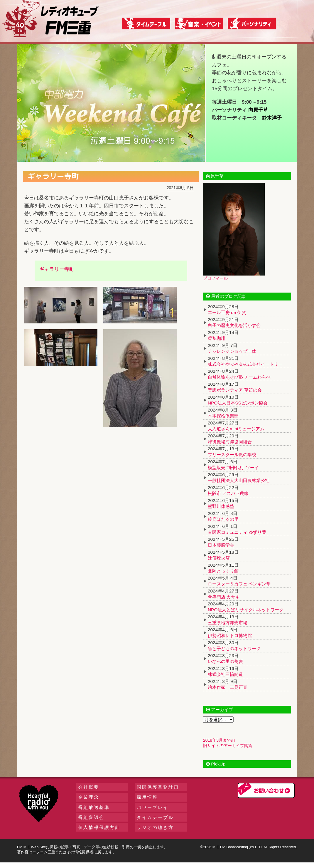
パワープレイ (153, 807)
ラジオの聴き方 (155, 827)
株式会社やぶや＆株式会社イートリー (245, 364)
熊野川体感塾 (221, 506)
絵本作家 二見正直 (228, 687)
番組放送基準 (94, 807)
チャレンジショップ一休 (232, 351)
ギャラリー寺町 (57, 269)
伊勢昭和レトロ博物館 (230, 636)
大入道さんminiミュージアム (236, 429)
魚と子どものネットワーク (234, 648)
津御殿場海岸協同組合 (230, 442)
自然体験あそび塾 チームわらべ (239, 377)
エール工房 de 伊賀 (227, 312)
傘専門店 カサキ (224, 597)
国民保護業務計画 (158, 787)
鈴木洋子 (272, 118)
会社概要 (89, 787)
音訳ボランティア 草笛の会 (235, 390)
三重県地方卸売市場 (228, 623)
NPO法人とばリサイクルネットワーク (246, 610)
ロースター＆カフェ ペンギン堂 (239, 584)
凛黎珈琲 (217, 338)
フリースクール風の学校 (232, 455)
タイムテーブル (155, 817)
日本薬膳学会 (221, 545)
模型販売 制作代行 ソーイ (233, 467)
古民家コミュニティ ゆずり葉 (237, 532)
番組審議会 (91, 817)
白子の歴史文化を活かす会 (234, 325)
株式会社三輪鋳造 (225, 674)
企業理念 (89, 797)
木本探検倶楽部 (223, 416)
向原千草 (258, 110)
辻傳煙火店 (219, 558)
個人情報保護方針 (99, 827)
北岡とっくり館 (223, 571)
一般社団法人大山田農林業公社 (239, 480)
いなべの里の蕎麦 (225, 661)
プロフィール (215, 278)
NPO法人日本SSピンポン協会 (238, 403)
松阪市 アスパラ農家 (228, 493)
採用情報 (147, 797)
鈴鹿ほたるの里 (223, 519)
